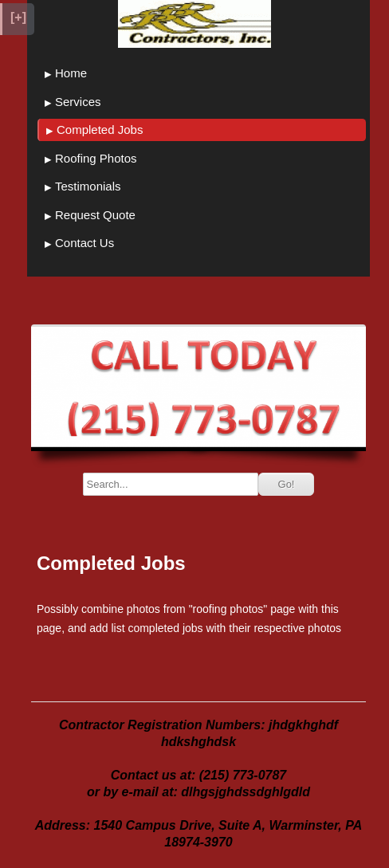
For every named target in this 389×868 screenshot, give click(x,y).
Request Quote (95, 215)
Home (71, 73)
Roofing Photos (96, 158)
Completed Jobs (100, 130)
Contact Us (84, 243)
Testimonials (88, 186)
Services (78, 102)
